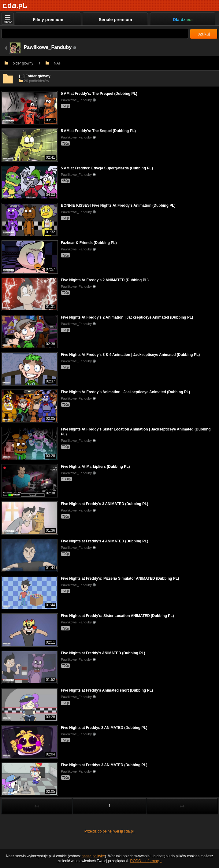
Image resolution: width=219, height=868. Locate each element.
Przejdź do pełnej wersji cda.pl (110, 831)
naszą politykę (93, 856)
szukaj (204, 34)
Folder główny (19, 63)
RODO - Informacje (146, 861)
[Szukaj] (95, 34)
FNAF (53, 63)
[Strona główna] (15, 6)
